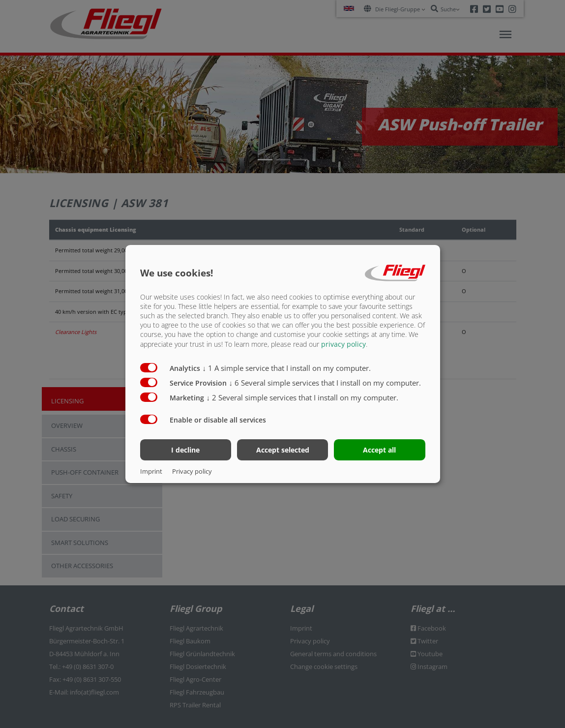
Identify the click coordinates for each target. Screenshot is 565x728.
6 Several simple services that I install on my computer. (325, 382)
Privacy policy (192, 471)
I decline (185, 450)
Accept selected (283, 450)
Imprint (151, 471)
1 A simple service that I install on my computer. (287, 367)
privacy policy (343, 344)
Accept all (379, 450)
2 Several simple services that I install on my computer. (303, 397)
